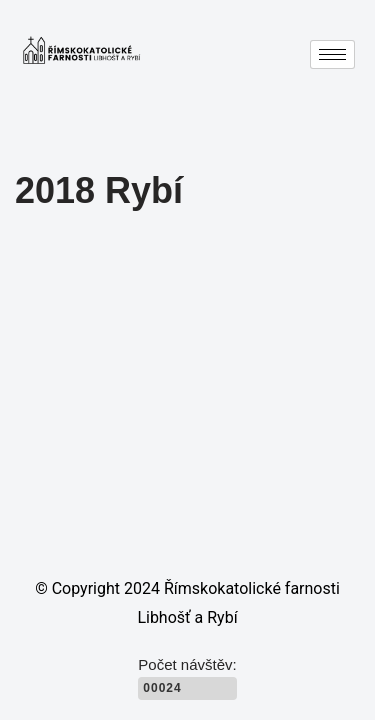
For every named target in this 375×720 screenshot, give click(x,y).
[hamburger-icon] (332, 54)
